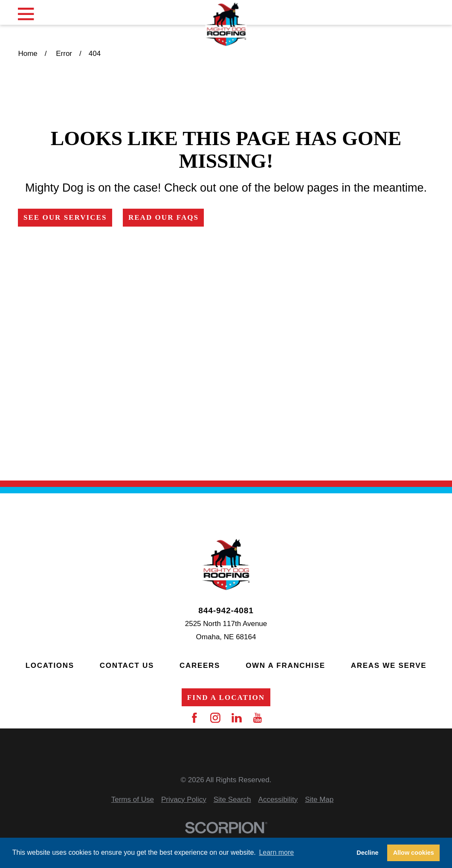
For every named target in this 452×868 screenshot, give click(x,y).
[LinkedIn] (237, 718)
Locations (50, 666)
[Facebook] (194, 718)
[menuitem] (133, 800)
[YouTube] (258, 718)
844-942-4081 (226, 610)
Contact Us (127, 666)
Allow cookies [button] (414, 853)
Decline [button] (367, 853)
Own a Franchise (285, 666)
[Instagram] (215, 718)
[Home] (226, 25)
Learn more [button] (276, 852)
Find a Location (226, 698)
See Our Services (65, 217)
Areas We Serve (389, 666)
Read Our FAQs (164, 217)
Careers (200, 666)
